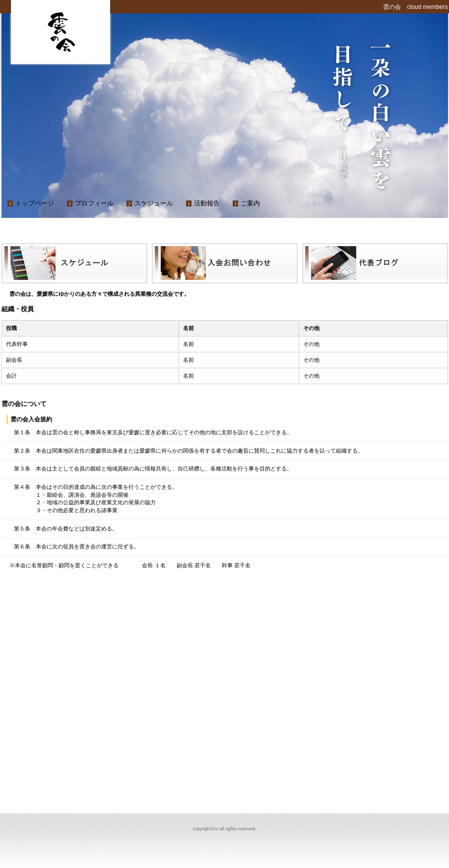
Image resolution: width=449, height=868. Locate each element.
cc (61, 30)
